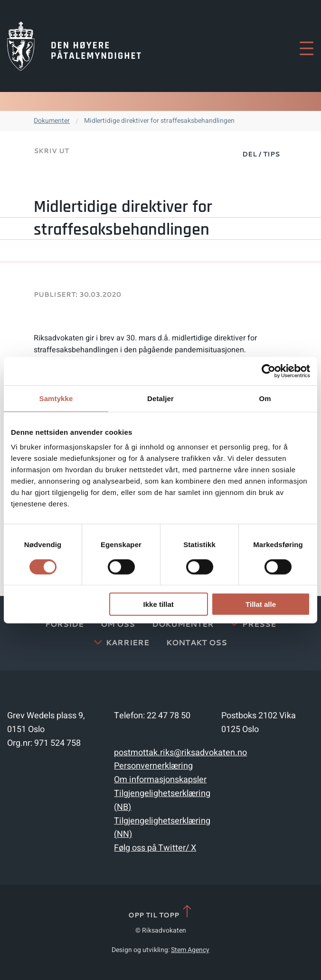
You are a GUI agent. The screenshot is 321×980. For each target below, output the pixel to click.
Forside (64, 624)
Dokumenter (52, 121)
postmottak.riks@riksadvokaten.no (180, 753)
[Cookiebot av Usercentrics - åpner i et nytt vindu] (269, 371)
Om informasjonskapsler (160, 780)
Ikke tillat (159, 604)
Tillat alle (261, 604)
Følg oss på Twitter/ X (155, 848)
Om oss (118, 624)
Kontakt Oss (197, 642)
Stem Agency (190, 950)
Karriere (127, 642)
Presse (259, 624)
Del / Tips (261, 154)
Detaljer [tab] (160, 398)
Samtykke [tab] (56, 398)
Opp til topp (161, 912)
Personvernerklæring (153, 766)
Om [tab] (265, 398)
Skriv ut (51, 151)
